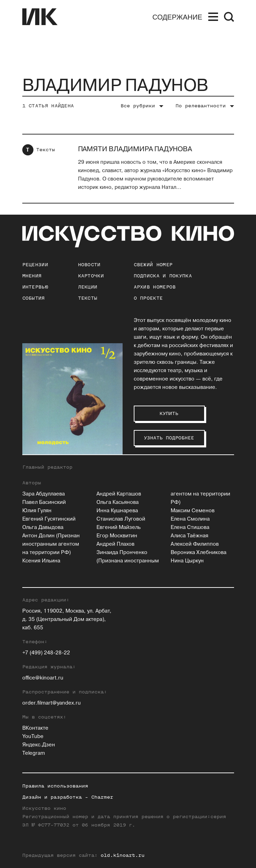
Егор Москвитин (117, 536)
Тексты (46, 150)
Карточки (91, 276)
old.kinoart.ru (123, 855)
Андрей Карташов (119, 494)
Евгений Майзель (119, 527)
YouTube (33, 736)
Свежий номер (153, 265)
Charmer (102, 797)
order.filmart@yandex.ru (52, 703)
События (34, 298)
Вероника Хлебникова (199, 552)
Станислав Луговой (121, 519)
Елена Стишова (190, 527)
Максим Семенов (193, 511)
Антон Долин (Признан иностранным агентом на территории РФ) (51, 544)
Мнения (32, 276)
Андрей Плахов (115, 544)
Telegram (34, 753)
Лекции (88, 287)
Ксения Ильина (41, 561)
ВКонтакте (35, 728)
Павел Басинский (44, 502)
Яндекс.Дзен (39, 745)
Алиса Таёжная (189, 536)
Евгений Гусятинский (49, 519)
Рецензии (35, 265)
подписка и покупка (163, 276)
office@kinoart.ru (43, 678)
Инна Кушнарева (117, 511)
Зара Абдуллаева (44, 494)
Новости (89, 265)
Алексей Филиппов (195, 544)
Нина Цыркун (187, 561)
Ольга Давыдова (43, 527)
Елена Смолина (190, 519)
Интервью (35, 287)
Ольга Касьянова (118, 502)
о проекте (148, 298)
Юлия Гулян (37, 511)
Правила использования (55, 786)
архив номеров (155, 287)
